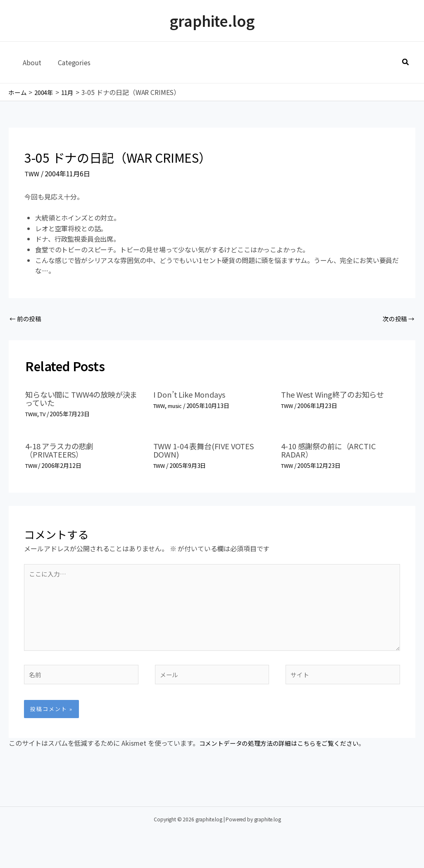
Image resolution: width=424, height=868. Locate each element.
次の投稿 (397, 319)
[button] (406, 62)
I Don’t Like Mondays (193, 396)
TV (45, 415)
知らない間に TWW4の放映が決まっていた (83, 400)
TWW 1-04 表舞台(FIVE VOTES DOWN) (209, 451)
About (30, 62)
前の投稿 (27, 319)
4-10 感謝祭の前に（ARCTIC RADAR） (333, 451)
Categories (69, 62)
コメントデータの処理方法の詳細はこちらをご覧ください (284, 754)
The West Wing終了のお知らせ (338, 396)
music (177, 407)
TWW (32, 173)
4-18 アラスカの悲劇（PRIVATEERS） (63, 451)
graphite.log (212, 20)
